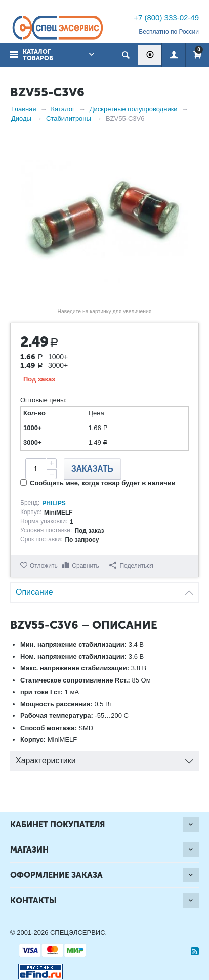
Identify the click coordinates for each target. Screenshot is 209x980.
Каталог (62, 109)
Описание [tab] (104, 590)
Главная (24, 109)
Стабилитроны (69, 119)
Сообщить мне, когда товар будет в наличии (98, 483)
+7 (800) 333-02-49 (166, 17)
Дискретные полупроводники (134, 109)
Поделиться (131, 565)
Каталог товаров (38, 55)
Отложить (44, 566)
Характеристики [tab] (104, 758)
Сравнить (85, 566)
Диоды (21, 119)
